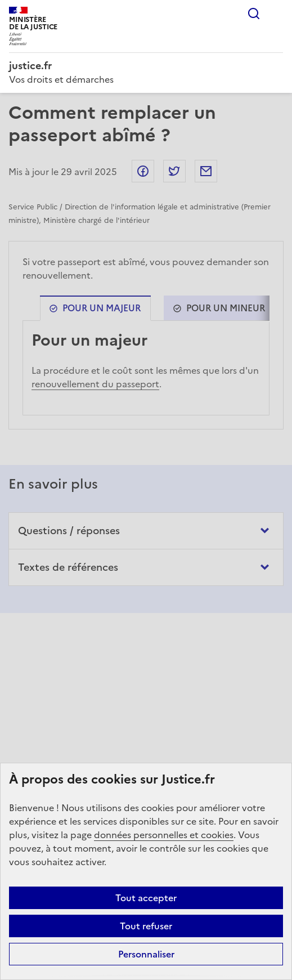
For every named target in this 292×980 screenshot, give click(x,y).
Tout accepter (146, 898)
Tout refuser (146, 926)
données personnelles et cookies (164, 835)
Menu (276, 14)
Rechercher (254, 14)
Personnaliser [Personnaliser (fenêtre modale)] (146, 954)
